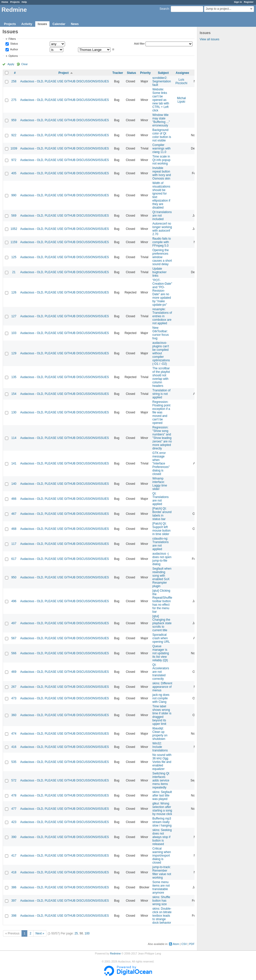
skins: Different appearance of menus (162, 687)
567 (14, 638)
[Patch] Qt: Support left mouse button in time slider (162, 529)
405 (14, 173)
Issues (42, 24)
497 (14, 623)
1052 (14, 229)
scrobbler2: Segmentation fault (162, 81)
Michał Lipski (181, 100)
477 (14, 809)
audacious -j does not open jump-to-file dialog (162, 559)
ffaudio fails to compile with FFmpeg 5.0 (162, 242)
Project (64, 73)
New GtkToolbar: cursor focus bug (161, 333)
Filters (12, 39)
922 (14, 135)
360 (14, 715)
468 (14, 529)
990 (14, 195)
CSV (184, 944)
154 (14, 394)
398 (14, 916)
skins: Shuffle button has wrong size (161, 901)
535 (14, 762)
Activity (27, 24)
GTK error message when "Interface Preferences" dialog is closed (161, 463)
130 (14, 412)
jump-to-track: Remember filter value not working (162, 872)
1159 (14, 242)
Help (24, 2)
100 (87, 933)
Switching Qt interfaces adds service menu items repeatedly (161, 780)
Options (13, 56)
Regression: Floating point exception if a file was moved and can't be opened (161, 412)
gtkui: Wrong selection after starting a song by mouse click (162, 809)
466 (14, 499)
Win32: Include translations (160, 747)
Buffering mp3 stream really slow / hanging (162, 822)
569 (14, 216)
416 (14, 747)
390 (14, 837)
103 (14, 333)
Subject (163, 73)
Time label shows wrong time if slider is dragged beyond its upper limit (162, 715)
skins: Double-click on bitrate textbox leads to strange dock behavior (162, 916)
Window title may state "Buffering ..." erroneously (161, 120)
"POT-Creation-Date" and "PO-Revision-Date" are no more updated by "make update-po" (162, 292)
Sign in (238, 2)
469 (14, 672)
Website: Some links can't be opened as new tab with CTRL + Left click (161, 100)
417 (14, 856)
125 (14, 257)
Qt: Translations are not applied (161, 499)
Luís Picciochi (181, 81)
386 (14, 887)
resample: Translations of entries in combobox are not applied (162, 316)
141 (14, 463)
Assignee (182, 73)
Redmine (115, 953)
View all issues (209, 39)
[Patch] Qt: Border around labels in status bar (162, 514)
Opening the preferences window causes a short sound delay (162, 257)
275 (14, 100)
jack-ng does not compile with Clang (161, 698)
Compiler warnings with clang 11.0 (162, 148)
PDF (192, 944)
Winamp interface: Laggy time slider (160, 484)
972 (14, 160)
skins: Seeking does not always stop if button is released (162, 837)
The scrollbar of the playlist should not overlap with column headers (161, 377)
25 (76, 933)
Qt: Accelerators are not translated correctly (161, 672)
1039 (14, 148)
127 (14, 316)
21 (14, 272)
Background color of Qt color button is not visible (162, 135)
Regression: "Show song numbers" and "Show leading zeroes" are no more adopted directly (162, 438)
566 (14, 653)
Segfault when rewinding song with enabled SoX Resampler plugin (162, 577)
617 (14, 559)
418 (14, 872)
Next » (40, 933)
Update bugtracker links (160, 272)
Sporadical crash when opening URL (161, 638)
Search (164, 9)
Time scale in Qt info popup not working (161, 160)
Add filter (139, 44)
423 (14, 822)
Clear (24, 64)
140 (14, 484)
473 (14, 698)
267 (14, 687)
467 (14, 514)
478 (14, 795)
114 (14, 438)
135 (14, 377)
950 (14, 577)
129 (14, 353)
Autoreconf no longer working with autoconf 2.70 (162, 229)
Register (249, 2)
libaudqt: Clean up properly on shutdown (160, 734)
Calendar (59, 24)
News (75, 24)
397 (14, 901)
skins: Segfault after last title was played (162, 795)
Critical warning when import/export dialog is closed (162, 856)
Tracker (118, 73)
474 (14, 734)
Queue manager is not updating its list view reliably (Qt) (161, 653)
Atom (176, 944)
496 (14, 601)
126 (14, 292)
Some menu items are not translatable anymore (161, 887)
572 (14, 780)
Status (14, 44)
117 (14, 544)
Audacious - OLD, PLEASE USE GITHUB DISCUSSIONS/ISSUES (65, 81)
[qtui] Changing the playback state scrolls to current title (162, 623)
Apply (11, 64)
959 (14, 120)
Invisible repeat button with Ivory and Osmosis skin (162, 173)
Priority (145, 73)
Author (14, 49)
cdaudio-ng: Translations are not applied (161, 544)
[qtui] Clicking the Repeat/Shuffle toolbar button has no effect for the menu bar (162, 601)
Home (5, 2)
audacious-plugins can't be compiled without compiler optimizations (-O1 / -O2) (161, 353)
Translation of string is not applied (161, 394)
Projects (15, 2)
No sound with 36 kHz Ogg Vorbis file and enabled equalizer (162, 762)
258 (14, 81)
